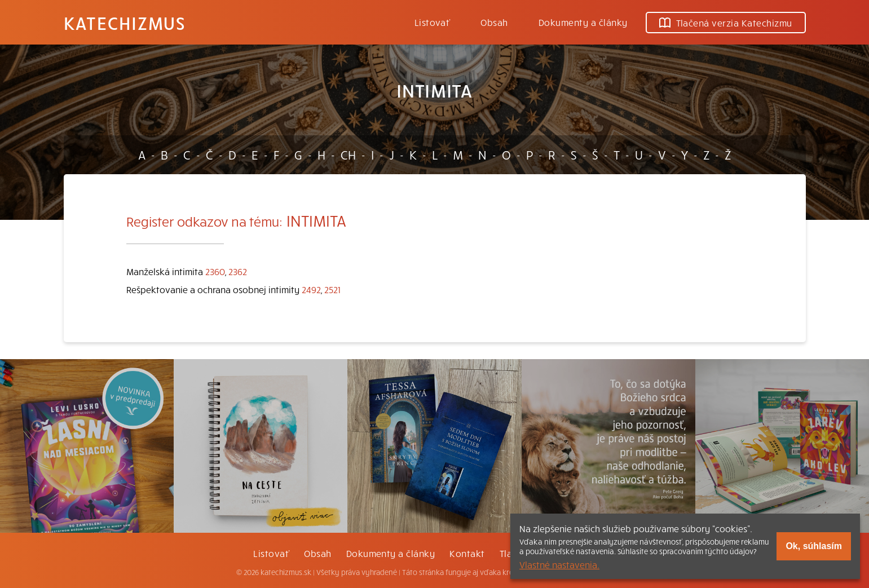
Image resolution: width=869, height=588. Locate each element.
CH (348, 154)
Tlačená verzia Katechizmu (726, 23)
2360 (215, 271)
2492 (311, 289)
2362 (238, 271)
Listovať (433, 22)
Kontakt (467, 553)
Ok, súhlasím (814, 546)
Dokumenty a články (583, 22)
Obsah (494, 22)
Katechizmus (125, 23)
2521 (332, 289)
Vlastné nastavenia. (559, 564)
